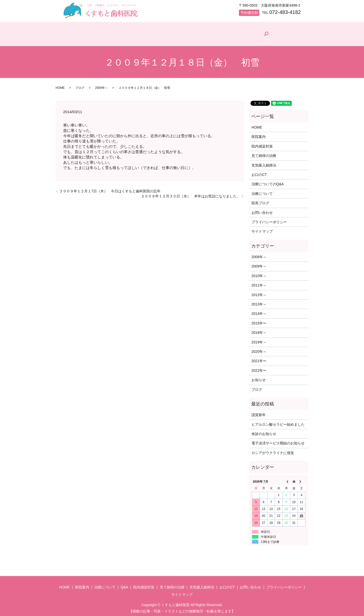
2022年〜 (259, 368)
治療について (134, 39)
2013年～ (259, 302)
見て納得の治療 (235, 39)
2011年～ (259, 283)
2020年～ (259, 349)
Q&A (164, 39)
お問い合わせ (262, 210)
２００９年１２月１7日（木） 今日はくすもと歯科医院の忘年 (110, 189)
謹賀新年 (259, 413)
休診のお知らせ (264, 432)
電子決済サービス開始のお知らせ (278, 441)
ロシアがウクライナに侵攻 (273, 450)
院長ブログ (271, 38)
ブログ (80, 86)
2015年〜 (259, 321)
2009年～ (101, 86)
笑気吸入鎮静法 (264, 163)
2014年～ (259, 312)
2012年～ (259, 293)
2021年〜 (259, 359)
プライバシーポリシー (269, 220)
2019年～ (259, 340)
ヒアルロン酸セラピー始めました (278, 422)
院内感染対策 (196, 39)
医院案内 (101, 39)
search (296, 33)
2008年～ (259, 255)
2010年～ (259, 274)
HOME (73, 39)
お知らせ (259, 378)
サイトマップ (262, 229)
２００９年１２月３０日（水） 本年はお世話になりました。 (191, 194)
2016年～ (259, 330)
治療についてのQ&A (268, 182)
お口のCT (259, 172)
